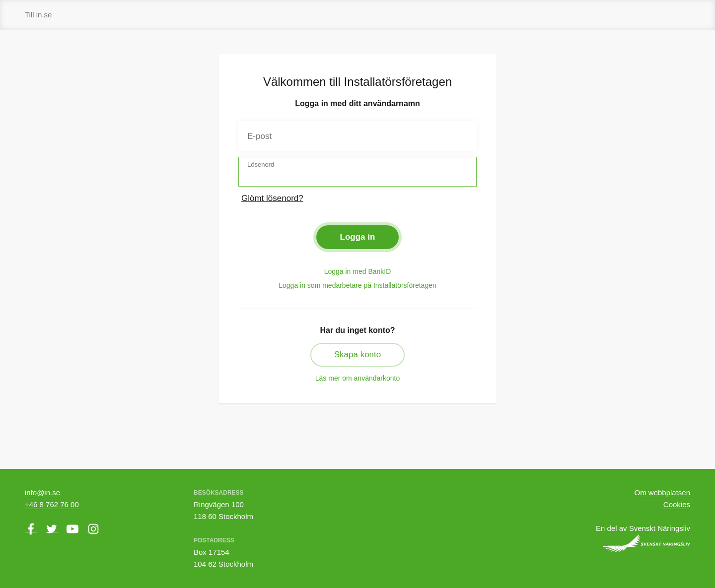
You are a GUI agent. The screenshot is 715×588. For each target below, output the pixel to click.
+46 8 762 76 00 (52, 504)
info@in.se (42, 492)
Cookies (677, 504)
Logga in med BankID (358, 271)
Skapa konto (358, 355)
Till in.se (38, 15)
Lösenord (261, 164)
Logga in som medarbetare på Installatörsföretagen (357, 285)
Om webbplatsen (662, 492)
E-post (259, 136)
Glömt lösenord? (272, 198)
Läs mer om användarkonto (357, 378)
